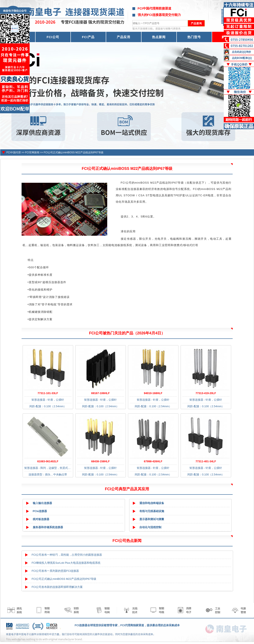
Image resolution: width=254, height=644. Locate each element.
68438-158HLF (100, 461)
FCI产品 (88, 37)
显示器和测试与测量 (152, 519)
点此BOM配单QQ (242, 58)
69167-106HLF (100, 393)
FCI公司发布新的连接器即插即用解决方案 (57, 587)
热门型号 (194, 37)
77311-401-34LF (206, 461)
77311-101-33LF (48, 393)
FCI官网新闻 (32, 152)
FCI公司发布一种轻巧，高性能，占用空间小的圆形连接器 (67, 555)
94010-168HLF (153, 393)
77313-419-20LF (206, 393)
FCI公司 (53, 37)
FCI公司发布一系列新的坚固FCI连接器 (55, 571)
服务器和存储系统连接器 (48, 527)
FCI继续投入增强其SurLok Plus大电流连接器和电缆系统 (66, 563)
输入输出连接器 (42, 503)
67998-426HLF (153, 461)
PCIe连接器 (40, 511)
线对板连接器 (41, 519)
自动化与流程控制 (150, 527)
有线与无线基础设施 (152, 511)
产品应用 (124, 37)
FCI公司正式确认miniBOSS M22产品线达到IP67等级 (74, 152)
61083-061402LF (48, 461)
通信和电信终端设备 (152, 503)
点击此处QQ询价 (241, 52)
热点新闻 (159, 37)
